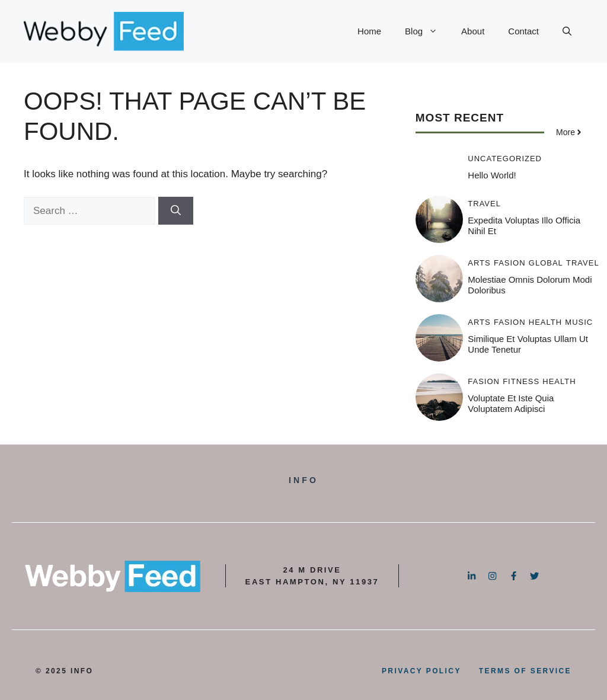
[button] (567, 31)
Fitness (521, 381)
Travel (484, 204)
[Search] (176, 211)
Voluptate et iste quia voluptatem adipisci (511, 403)
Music (579, 322)
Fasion (510, 263)
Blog (427, 31)
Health (545, 322)
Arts (479, 263)
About (473, 31)
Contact (523, 31)
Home (369, 31)
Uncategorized (505, 159)
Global (546, 263)
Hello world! (492, 175)
